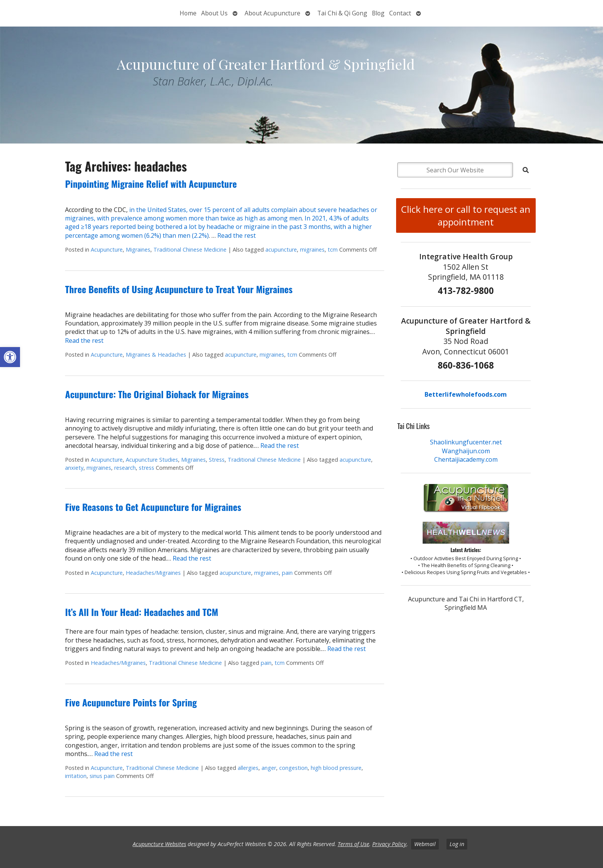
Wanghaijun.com (466, 451)
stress (147, 468)
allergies (248, 768)
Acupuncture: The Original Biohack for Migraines (157, 394)
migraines (312, 250)
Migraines (138, 250)
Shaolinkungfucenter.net (466, 442)
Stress (217, 460)
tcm (333, 250)
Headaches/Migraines (153, 573)
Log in (457, 844)
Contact (400, 13)
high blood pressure (336, 768)
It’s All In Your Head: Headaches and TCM (142, 612)
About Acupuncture (272, 13)
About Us (214, 13)
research (125, 468)
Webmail (425, 844)
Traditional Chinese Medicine (190, 250)
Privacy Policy (389, 844)
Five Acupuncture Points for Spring (131, 702)
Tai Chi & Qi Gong (342, 13)
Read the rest (237, 235)
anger (269, 768)
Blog (378, 13)
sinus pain (102, 776)
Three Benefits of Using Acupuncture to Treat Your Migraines (179, 289)
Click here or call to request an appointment (466, 215)
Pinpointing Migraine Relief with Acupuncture (151, 184)
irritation (76, 776)
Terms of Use (353, 844)
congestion (293, 768)
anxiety (74, 468)
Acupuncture (107, 250)
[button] (10, 357)
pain (287, 573)
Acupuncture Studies (152, 460)
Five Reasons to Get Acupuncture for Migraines (153, 507)
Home (188, 13)
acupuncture (281, 250)
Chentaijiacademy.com (466, 459)
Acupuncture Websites (159, 844)
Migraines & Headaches (156, 355)
